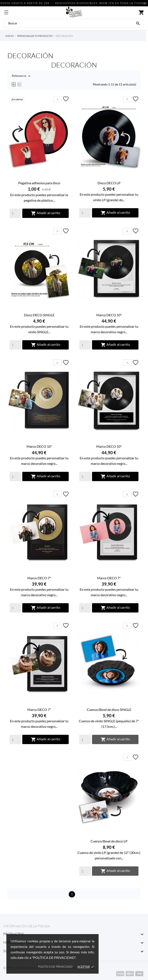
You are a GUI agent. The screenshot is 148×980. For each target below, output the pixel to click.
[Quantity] (15, 213)
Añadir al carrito (46, 213)
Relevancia (19, 76)
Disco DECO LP (109, 183)
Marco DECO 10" (109, 315)
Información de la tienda (27, 926)
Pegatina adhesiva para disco (39, 183)
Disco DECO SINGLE (39, 315)
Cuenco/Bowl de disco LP (109, 841)
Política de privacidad (55, 967)
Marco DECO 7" (39, 578)
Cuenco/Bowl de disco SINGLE (109, 710)
